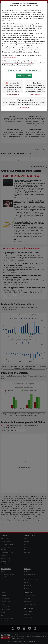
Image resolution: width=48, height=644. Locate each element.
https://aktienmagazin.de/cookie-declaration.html (18, 63)
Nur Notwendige (14, 71)
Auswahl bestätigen (33, 71)
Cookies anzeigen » (13, 94)
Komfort (37, 83)
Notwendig (14, 83)
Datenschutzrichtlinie (9, 57)
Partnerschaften (25, 100)
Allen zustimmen (24, 76)
